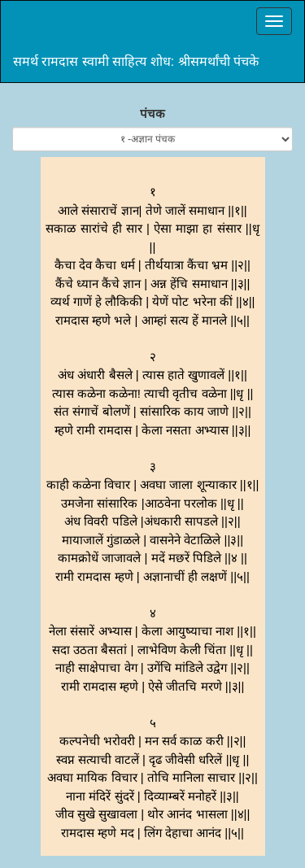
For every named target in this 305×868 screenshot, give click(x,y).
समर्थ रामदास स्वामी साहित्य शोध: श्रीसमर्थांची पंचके (136, 61)
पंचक (152, 113)
